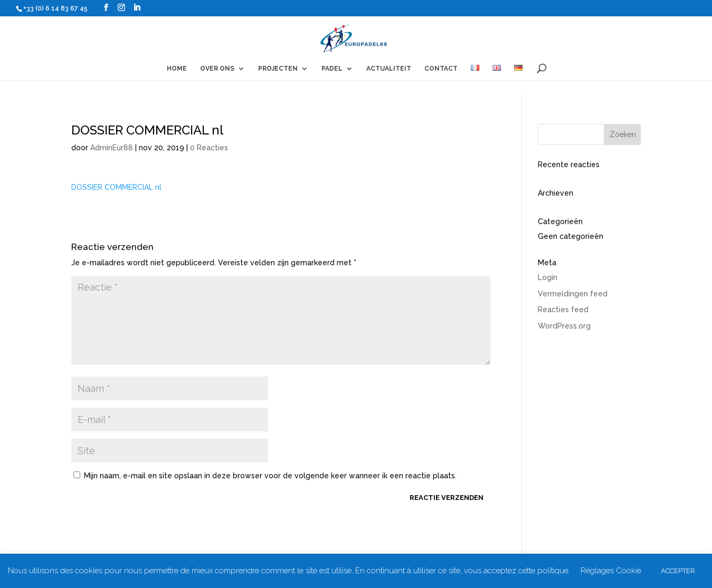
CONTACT (441, 69)
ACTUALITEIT (389, 69)
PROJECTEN (278, 69)
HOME (177, 69)
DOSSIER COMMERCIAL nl (116, 187)
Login (548, 277)
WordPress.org (564, 326)
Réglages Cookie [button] (611, 571)
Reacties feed (563, 310)
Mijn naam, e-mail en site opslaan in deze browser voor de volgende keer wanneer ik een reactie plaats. (270, 476)
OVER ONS (217, 69)
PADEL (332, 69)
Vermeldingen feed (573, 294)
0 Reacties (209, 148)
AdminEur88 (112, 148)
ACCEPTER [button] (678, 571)
